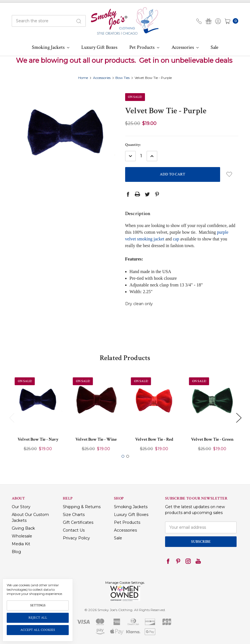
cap (176, 239)
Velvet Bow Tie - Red (154, 439)
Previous (12, 417)
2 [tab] (128, 456)
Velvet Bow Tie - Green (212, 439)
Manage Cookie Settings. (125, 583)
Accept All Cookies (38, 630)
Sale (215, 47)
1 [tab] (123, 456)
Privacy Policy (76, 538)
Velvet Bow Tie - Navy (38, 439)
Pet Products (144, 47)
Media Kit (21, 544)
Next (239, 417)
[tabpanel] (38, 415)
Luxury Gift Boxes (99, 47)
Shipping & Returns (82, 507)
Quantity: (133, 145)
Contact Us (74, 530)
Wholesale (22, 536)
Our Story (21, 507)
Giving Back (23, 528)
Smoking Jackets (51, 47)
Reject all (38, 618)
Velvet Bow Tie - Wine (96, 439)
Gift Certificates (78, 522)
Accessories (185, 47)
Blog (16, 552)
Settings (38, 605)
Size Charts (74, 515)
